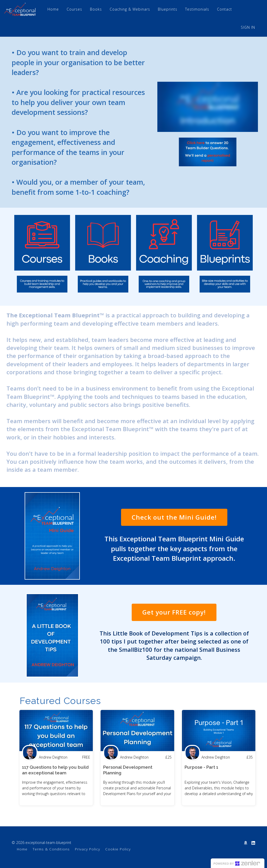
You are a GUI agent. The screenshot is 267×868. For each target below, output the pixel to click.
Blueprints (168, 9)
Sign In (248, 27)
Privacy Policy (87, 849)
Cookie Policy (118, 849)
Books (96, 9)
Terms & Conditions (51, 849)
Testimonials (197, 9)
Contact (224, 9)
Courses (74, 9)
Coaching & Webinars (130, 9)
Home (53, 9)
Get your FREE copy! (174, 612)
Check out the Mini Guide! (174, 517)
